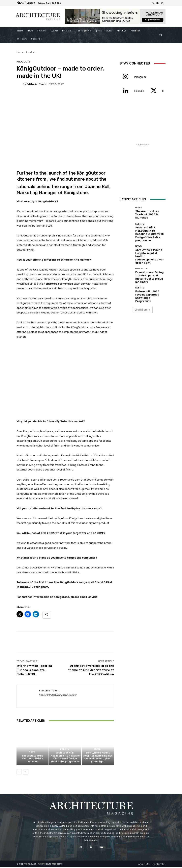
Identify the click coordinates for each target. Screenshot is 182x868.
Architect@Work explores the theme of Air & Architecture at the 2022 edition (91, 670)
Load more (143, 295)
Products (31, 52)
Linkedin (139, 91)
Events (65, 751)
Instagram (140, 77)
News (32, 753)
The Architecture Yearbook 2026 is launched (33, 760)
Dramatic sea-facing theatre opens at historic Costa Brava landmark (150, 265)
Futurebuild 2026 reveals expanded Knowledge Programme (150, 282)
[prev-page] (19, 772)
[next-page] (25, 772)
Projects (141, 259)
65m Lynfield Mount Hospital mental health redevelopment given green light (98, 758)
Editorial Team (36, 84)
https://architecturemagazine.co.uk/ (58, 695)
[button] (161, 35)
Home (20, 52)
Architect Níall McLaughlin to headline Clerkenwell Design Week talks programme (65, 758)
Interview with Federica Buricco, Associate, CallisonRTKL (34, 670)
